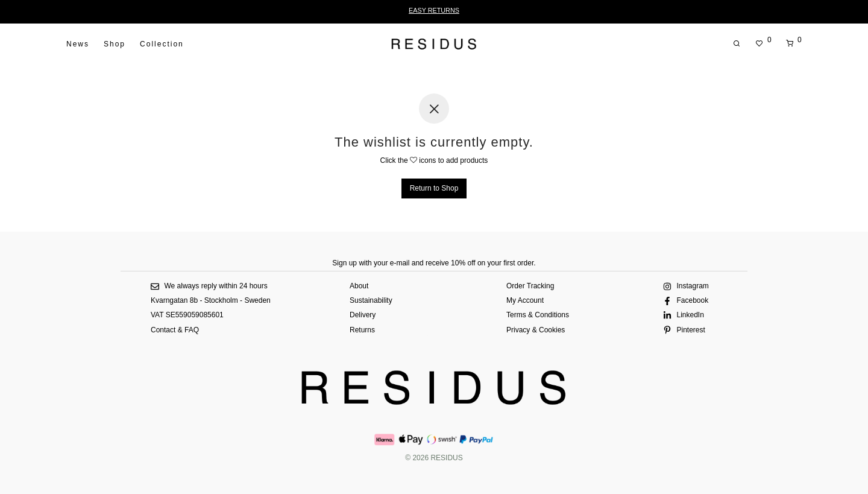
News (78, 44)
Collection (162, 44)
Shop (115, 44)
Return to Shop (434, 188)
